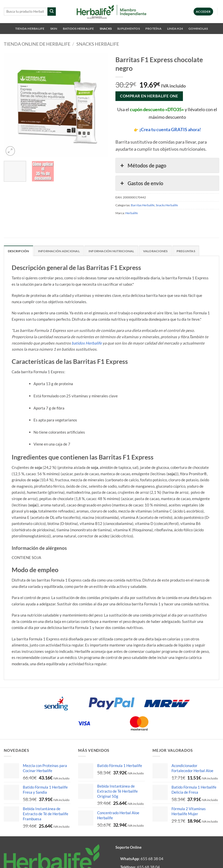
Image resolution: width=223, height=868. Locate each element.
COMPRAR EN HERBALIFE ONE (149, 96)
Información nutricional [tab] (111, 251)
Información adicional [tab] (59, 251)
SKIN (54, 29)
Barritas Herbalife (143, 205)
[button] (203, 12)
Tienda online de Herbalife (37, 44)
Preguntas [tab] (186, 251)
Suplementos (128, 29)
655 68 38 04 (152, 859)
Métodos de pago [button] (143, 165)
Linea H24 (175, 29)
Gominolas (198, 29)
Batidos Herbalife (79, 29)
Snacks (106, 29)
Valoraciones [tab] (155, 251)
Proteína (153, 29)
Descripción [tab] (19, 251)
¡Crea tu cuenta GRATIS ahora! (170, 129)
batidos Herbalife (87, 343)
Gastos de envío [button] (141, 183)
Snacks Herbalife (98, 44)
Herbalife (132, 213)
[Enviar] (52, 11)
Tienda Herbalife (30, 29)
